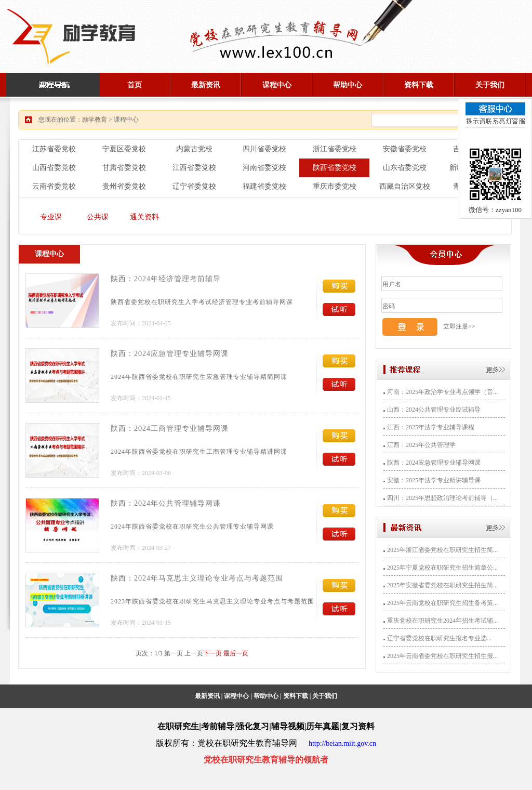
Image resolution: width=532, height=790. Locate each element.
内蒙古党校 (194, 149)
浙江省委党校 (335, 149)
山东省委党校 (405, 168)
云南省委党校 (54, 186)
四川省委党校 (264, 149)
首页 (135, 85)
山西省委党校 (54, 168)
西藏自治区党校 (405, 186)
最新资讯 (206, 85)
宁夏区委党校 (124, 149)
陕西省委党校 (335, 168)
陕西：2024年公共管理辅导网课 (166, 503)
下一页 (212, 653)
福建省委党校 (264, 186)
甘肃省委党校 (124, 168)
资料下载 (419, 85)
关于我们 (490, 85)
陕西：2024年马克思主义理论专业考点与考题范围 (197, 578)
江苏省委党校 (54, 149)
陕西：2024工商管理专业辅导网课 (170, 429)
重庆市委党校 (335, 186)
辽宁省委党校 (194, 186)
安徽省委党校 (405, 149)
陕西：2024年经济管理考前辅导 (166, 279)
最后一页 (236, 653)
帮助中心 (348, 85)
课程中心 (277, 85)
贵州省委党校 (124, 186)
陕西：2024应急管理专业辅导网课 (170, 354)
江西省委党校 (194, 168)
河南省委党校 (264, 168)
